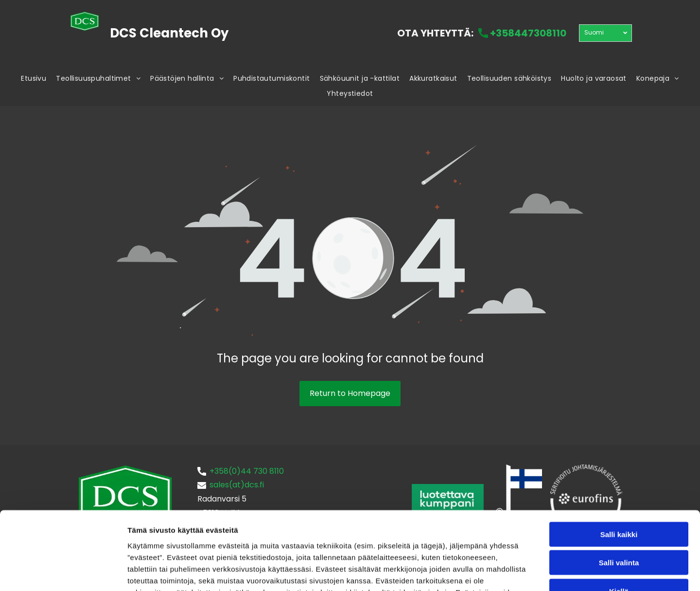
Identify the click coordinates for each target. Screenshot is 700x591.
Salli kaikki (619, 463)
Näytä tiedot (520, 572)
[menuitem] (34, 79)
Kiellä (619, 520)
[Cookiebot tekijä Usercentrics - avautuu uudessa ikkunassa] (63, 572)
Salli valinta (619, 492)
